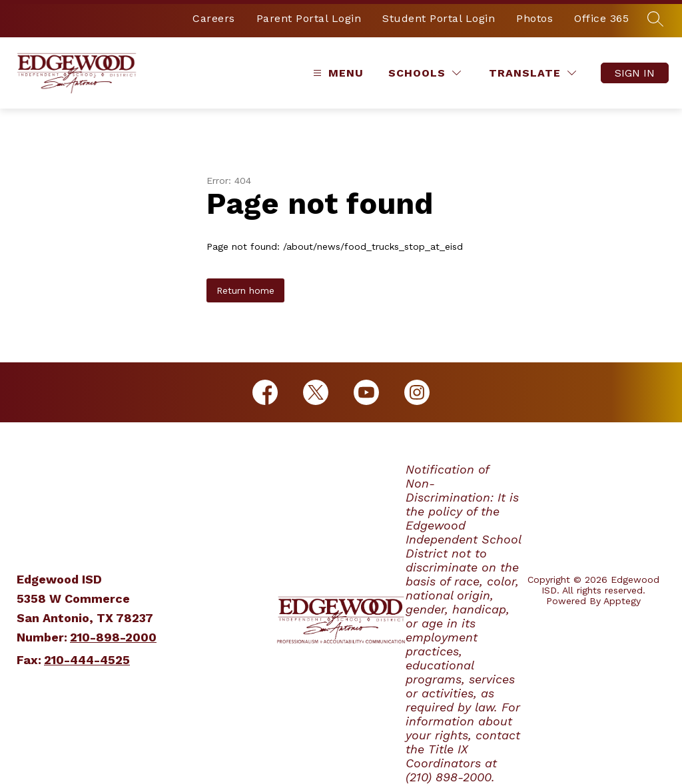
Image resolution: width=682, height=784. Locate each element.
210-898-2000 (113, 637)
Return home (245, 290)
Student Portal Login (439, 18)
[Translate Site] (532, 73)
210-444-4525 (87, 660)
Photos (534, 18)
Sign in (635, 73)
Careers (214, 18)
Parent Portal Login (309, 18)
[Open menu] (337, 73)
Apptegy (622, 601)
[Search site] (655, 19)
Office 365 (601, 18)
